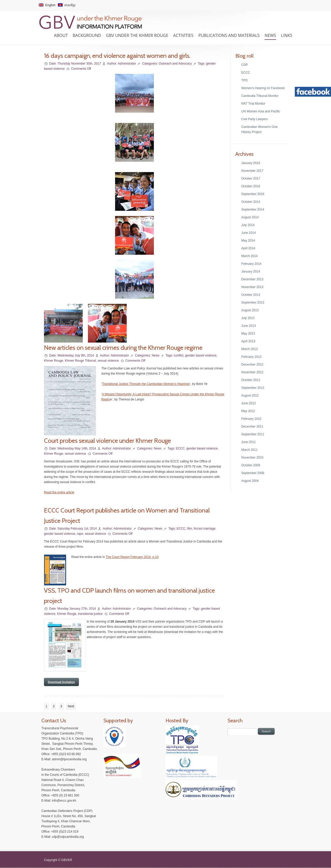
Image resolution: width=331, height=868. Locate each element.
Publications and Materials (229, 35)
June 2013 (249, 326)
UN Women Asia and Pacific (261, 111)
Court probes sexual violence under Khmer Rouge (107, 441)
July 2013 (248, 318)
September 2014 (253, 210)
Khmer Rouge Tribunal (80, 361)
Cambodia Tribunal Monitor (260, 96)
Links (287, 35)
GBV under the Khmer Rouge (137, 35)
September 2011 (253, 434)
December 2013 (252, 279)
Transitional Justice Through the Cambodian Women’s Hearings (146, 384)
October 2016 (251, 186)
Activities (183, 35)
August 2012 (250, 396)
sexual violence (108, 361)
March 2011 (249, 450)
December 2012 (252, 365)
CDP (245, 65)
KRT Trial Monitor (253, 104)
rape (80, 534)
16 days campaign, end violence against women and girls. (117, 56)
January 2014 (251, 272)
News (270, 35)
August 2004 (250, 481)
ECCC (180, 448)
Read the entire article (59, 492)
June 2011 (249, 442)
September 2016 (253, 194)
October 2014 (251, 202)
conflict (179, 355)
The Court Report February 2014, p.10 (132, 557)
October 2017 (251, 179)
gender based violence (201, 355)
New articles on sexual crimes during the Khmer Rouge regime (123, 348)
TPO (245, 80)
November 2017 (252, 171)
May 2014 (248, 241)
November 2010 (252, 458)
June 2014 (249, 233)
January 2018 (251, 163)
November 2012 (252, 372)
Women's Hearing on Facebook (263, 88)
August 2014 (250, 217)
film (190, 529)
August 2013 (250, 310)
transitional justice (90, 614)
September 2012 (253, 388)
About (61, 35)
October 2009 (251, 465)
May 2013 (248, 334)
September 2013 (253, 303)
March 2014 (249, 256)
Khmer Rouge (54, 361)
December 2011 (252, 427)
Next (71, 706)
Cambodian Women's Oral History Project (259, 129)
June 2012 (249, 403)
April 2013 (248, 341)
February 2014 (251, 264)
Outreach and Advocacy (175, 64)
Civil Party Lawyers (254, 119)
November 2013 (252, 287)
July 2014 (248, 225)
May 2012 (248, 411)
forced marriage (205, 529)
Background (87, 35)
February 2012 (251, 419)
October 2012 (251, 380)
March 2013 (249, 349)
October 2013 (251, 295)
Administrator (127, 64)
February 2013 (251, 357)
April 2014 (248, 248)
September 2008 (253, 473)
